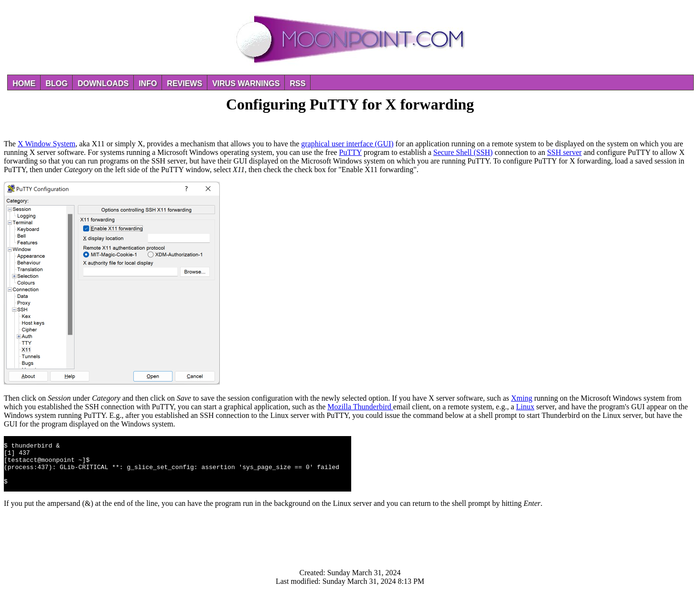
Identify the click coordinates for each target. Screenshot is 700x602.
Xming (522, 398)
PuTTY (350, 152)
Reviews (184, 83)
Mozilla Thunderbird (360, 407)
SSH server (564, 152)
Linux (525, 407)
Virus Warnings (246, 83)
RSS (297, 83)
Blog (56, 83)
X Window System (47, 144)
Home (24, 83)
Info (148, 83)
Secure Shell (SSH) (463, 152)
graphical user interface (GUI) (347, 144)
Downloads (103, 83)
